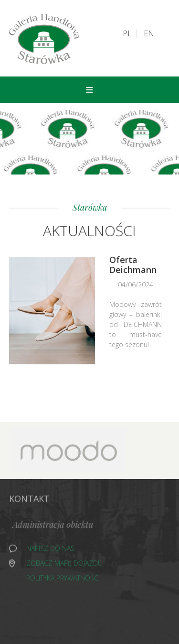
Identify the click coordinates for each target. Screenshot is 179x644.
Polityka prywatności (63, 579)
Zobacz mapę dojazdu (64, 564)
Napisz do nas (50, 550)
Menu (89, 90)
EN (149, 33)
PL (127, 33)
